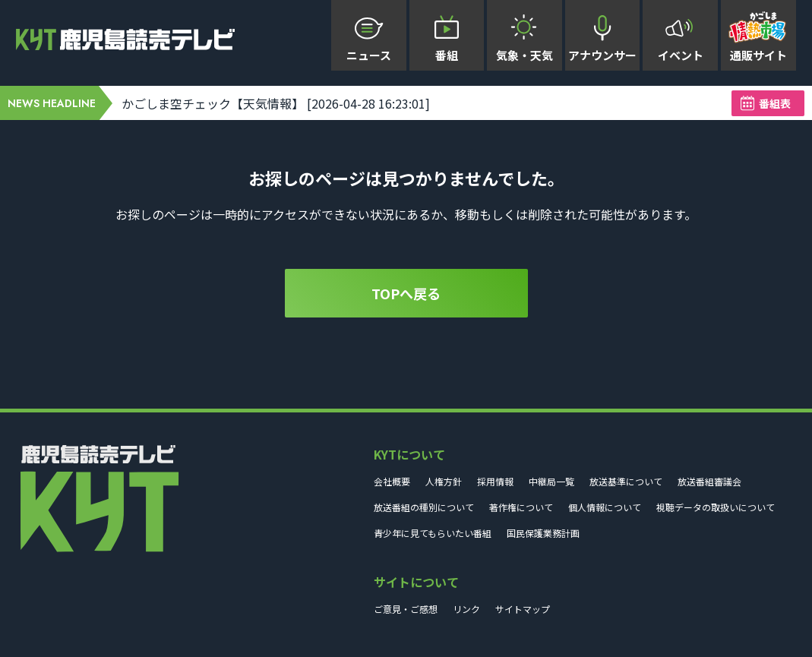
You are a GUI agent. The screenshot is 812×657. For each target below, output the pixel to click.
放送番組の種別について (424, 507)
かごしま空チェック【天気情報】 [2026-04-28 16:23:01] (276, 103)
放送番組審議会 (709, 481)
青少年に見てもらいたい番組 (433, 533)
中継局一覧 (551, 481)
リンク (466, 609)
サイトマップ (523, 609)
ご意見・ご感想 (406, 609)
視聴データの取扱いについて (716, 507)
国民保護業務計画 (543, 533)
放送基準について (626, 481)
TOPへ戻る (406, 293)
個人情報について (605, 507)
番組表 (775, 103)
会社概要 (392, 481)
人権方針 (444, 481)
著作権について (521, 507)
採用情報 (495, 481)
